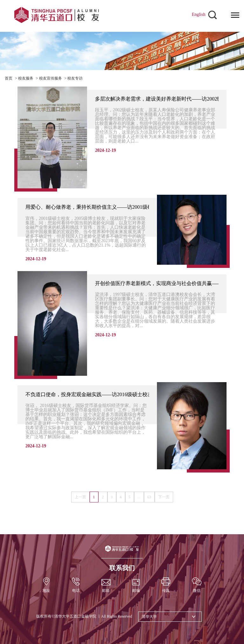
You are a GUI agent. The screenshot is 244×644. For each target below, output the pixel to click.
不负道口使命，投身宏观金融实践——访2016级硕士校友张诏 (94, 394)
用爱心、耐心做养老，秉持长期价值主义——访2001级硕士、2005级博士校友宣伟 (117, 207)
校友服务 (26, 78)
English (199, 14)
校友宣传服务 (51, 78)
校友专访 (75, 78)
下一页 (164, 497)
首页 (9, 78)
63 (149, 497)
